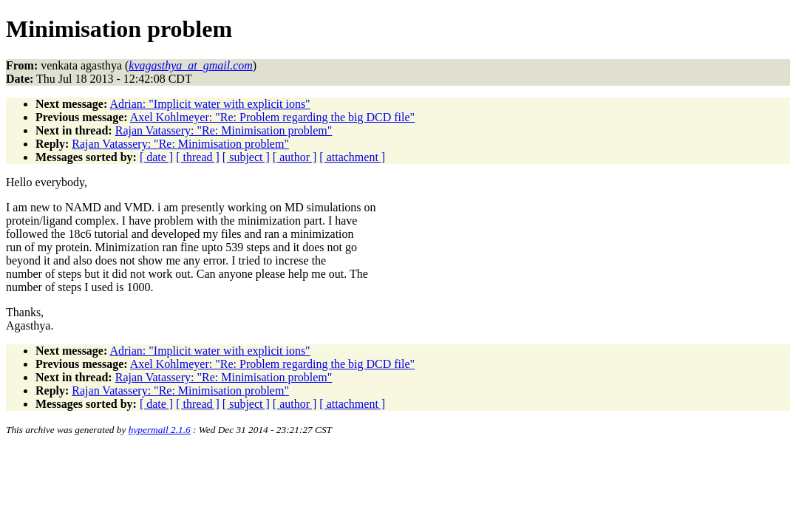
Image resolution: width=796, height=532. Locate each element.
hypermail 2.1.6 (160, 430)
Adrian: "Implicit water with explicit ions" (210, 104)
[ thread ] (198, 157)
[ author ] (295, 157)
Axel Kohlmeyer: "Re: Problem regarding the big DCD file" (272, 117)
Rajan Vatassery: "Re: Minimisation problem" (224, 130)
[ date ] (156, 157)
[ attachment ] (352, 157)
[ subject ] (246, 157)
